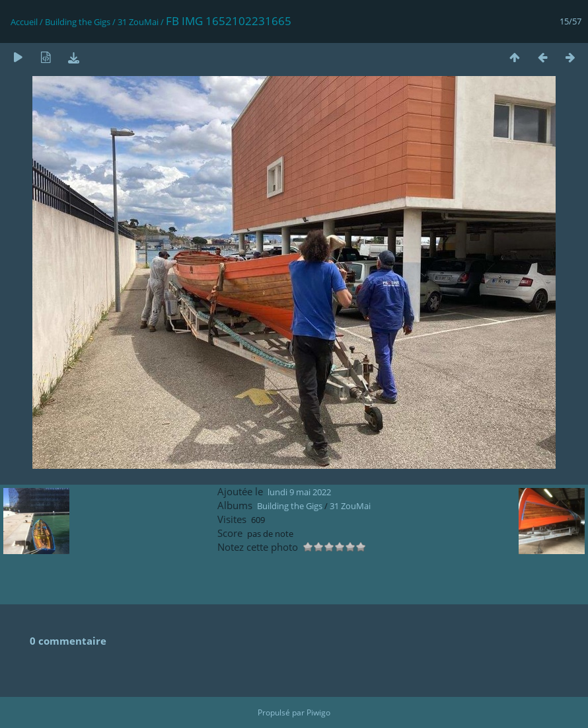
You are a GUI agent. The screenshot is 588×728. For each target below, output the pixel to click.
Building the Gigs (78, 22)
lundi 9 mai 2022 (299, 492)
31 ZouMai (138, 22)
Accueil (24, 22)
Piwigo (318, 712)
